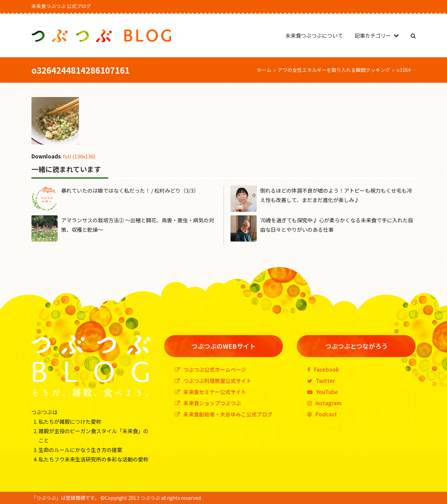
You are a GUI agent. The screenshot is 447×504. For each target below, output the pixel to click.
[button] (413, 35)
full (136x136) (79, 156)
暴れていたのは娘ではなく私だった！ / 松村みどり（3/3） (130, 190)
